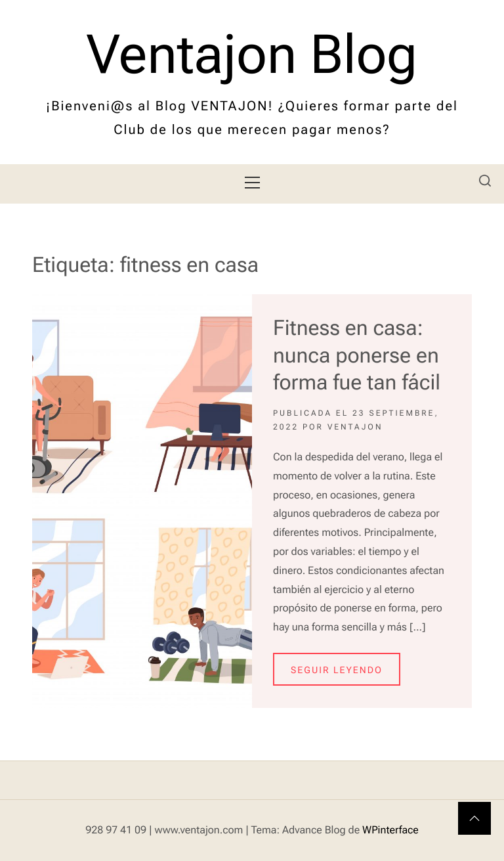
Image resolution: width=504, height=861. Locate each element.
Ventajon (355, 427)
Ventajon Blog (252, 55)
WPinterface (390, 830)
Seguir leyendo (337, 671)
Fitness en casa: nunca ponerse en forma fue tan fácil (357, 355)
